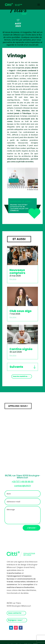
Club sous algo (21, 311)
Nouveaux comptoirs (17, 271)
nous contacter (15, 613)
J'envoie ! (31, 528)
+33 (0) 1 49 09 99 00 (22, 482)
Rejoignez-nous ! (15, 620)
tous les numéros (20, 376)
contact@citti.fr (23, 486)
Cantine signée (21, 349)
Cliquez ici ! (15, 210)
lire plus (13, 279)
